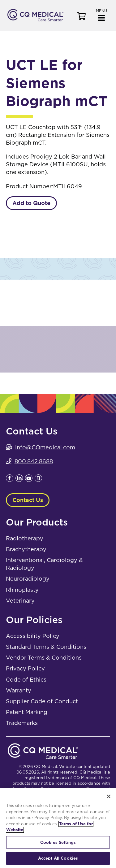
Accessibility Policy (33, 636)
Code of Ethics (26, 680)
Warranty (19, 690)
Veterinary (20, 601)
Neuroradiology (28, 579)
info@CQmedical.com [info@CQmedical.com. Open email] (45, 447)
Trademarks (22, 723)
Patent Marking (27, 712)
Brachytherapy (26, 549)
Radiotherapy (25, 538)
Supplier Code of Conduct (42, 701)
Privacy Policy (25, 668)
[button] (101, 14)
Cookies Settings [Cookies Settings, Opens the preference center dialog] (58, 842)
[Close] (109, 796)
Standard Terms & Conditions (46, 647)
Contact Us (28, 500)
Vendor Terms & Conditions (44, 658)
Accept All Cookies (58, 858)
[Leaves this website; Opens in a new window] (10, 480)
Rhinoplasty (22, 590)
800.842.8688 (34, 461)
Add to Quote (31, 203)
